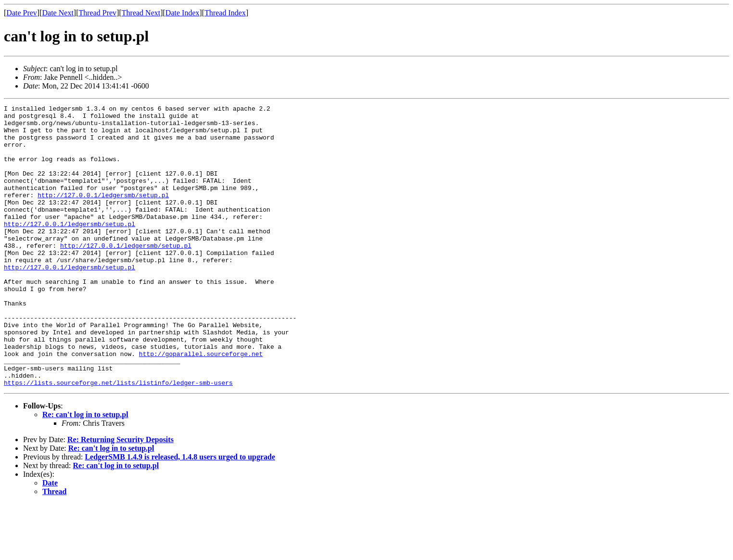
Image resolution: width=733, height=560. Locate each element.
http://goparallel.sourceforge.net (201, 404)
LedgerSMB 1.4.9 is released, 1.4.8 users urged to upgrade (180, 513)
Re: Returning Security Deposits (120, 496)
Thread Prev (97, 13)
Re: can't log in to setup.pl (85, 471)
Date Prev (22, 13)
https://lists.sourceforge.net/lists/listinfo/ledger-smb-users (118, 439)
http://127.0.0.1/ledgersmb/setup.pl (103, 214)
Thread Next (141, 13)
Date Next (58, 13)
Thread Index (225, 13)
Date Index (183, 13)
